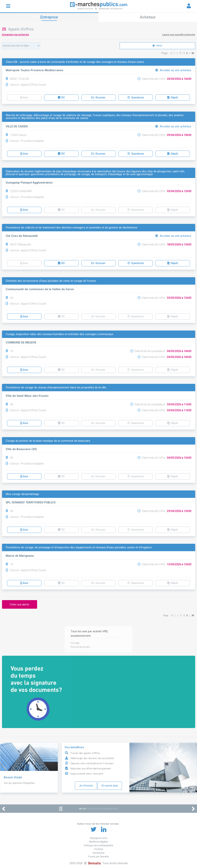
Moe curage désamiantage (22, 494)
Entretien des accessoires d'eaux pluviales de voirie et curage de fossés (51, 281)
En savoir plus (110, 786)
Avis (24, 97)
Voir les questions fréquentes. (20, 783)
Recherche (98, 853)
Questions (136, 97)
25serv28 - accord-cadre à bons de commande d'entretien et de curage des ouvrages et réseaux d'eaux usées (75, 62)
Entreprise (49, 17)
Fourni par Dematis (99, 856)
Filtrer (157, 46)
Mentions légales (98, 842)
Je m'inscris (86, 786)
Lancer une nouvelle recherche (179, 35)
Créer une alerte (19, 604)
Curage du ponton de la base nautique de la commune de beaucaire (48, 441)
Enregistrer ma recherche (15, 35)
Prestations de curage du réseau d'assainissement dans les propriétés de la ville (56, 388)
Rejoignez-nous (98, 838)
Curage (75, 643)
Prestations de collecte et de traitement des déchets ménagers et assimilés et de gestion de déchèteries (72, 228)
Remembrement (80, 647)
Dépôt (173, 97)
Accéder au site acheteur (173, 70)
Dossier (98, 97)
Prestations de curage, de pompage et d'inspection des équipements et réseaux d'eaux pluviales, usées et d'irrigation (79, 547)
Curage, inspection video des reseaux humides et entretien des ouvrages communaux (59, 334)
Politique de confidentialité (98, 845)
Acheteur (148, 17)
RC (61, 97)
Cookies (99, 849)
